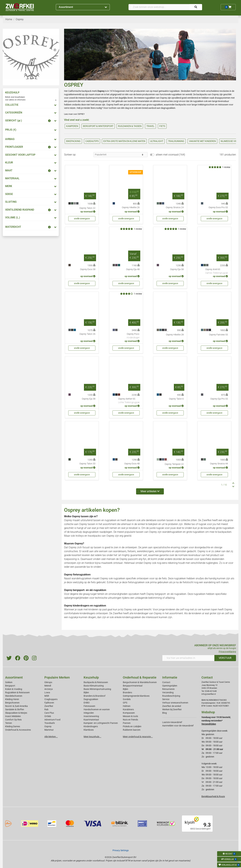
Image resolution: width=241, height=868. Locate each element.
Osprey (48, 726)
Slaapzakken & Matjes (16, 713)
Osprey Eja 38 (89, 399)
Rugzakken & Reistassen (17, 692)
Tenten (9, 723)
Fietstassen (89, 706)
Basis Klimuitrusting (94, 686)
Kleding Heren (12, 699)
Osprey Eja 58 (177, 269)
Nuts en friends (130, 720)
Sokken (9, 682)
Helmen (127, 706)
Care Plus (49, 713)
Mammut (49, 730)
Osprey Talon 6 (176, 399)
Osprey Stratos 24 (175, 207)
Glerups (48, 682)
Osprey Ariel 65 (217, 271)
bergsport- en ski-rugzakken (171, 594)
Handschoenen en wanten (97, 709)
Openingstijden (170, 686)
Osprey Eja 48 (133, 269)
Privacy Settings (121, 850)
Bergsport (10, 686)
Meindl (48, 686)
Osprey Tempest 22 (174, 464)
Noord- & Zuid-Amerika (16, 706)
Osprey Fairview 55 (218, 335)
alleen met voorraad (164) (170, 155)
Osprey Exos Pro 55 (218, 207)
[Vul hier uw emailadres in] (188, 658)
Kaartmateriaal (91, 720)
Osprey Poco (133, 336)
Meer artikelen (150, 491)
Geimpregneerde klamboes (136, 696)
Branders (127, 692)
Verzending (168, 692)
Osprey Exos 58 (88, 269)
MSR (47, 696)
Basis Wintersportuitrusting (97, 689)
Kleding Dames (13, 726)
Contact (166, 682)
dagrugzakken (168, 108)
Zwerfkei (49, 706)
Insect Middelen (13, 716)
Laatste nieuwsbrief (172, 722)
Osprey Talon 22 (87, 208)
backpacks (181, 105)
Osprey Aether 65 (129, 401)
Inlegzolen (89, 713)
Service (166, 699)
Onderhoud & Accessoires (18, 730)
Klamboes (89, 730)
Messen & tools (130, 716)
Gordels (127, 699)
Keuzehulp (91, 677)
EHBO (87, 703)
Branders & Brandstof (95, 696)
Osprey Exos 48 (132, 464)
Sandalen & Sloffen (15, 709)
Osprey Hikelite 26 (131, 207)
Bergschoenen (12, 703)
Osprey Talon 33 (87, 464)
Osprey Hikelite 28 (175, 335)
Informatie (170, 677)
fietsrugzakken (136, 582)
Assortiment (83, 7)
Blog (164, 713)
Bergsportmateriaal (133, 686)
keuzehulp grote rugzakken (219, 528)
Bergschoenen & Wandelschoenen (140, 682)
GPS (125, 703)
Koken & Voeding (14, 689)
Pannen (127, 723)
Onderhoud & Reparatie (140, 677)
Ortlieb (48, 716)
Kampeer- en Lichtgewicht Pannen (101, 723)
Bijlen (86, 692)
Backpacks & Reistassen (96, 682)
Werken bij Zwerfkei (172, 709)
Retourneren (168, 689)
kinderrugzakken (132, 617)
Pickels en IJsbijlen (132, 726)
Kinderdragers (91, 726)
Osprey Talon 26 (87, 334)
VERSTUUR (225, 658)
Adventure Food (52, 720)
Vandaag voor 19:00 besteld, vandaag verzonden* (216, 721)
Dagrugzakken (91, 699)
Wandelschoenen (14, 696)
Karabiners (128, 709)
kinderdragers (87, 613)
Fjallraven (49, 703)
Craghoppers (51, 699)
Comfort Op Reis (13, 720)
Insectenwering (91, 716)
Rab (46, 709)
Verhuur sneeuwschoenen (175, 703)
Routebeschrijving (171, 696)
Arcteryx (49, 689)
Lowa (47, 692)
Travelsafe (50, 723)
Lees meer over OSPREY (74, 114)
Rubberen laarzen (132, 730)
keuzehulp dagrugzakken (85, 532)
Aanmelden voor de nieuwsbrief (178, 726)
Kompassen (129, 713)
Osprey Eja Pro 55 (219, 399)
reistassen (223, 105)
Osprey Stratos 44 (219, 464)
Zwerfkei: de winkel (172, 706)
